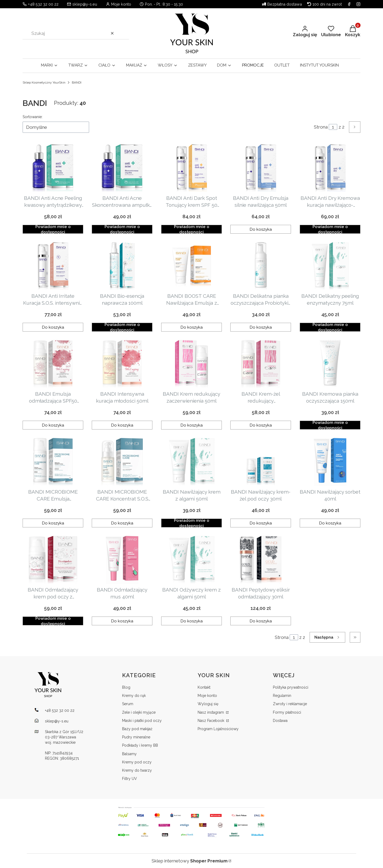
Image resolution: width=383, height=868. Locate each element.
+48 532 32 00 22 (43, 4)
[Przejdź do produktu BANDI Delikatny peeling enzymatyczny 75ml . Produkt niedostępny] (330, 266)
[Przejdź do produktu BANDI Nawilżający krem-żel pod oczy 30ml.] (261, 462)
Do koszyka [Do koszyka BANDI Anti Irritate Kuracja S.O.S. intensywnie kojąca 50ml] (53, 327)
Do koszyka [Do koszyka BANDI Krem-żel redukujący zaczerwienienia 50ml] (261, 425)
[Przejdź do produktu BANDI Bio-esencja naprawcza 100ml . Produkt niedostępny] (122, 266)
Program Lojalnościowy (218, 729)
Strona (321, 127)
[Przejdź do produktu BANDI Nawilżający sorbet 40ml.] (330, 462)
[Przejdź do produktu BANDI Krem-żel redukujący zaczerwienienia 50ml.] (261, 364)
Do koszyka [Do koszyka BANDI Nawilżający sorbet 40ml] (330, 523)
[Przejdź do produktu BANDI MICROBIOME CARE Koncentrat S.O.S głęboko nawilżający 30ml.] (122, 462)
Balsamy (129, 754)
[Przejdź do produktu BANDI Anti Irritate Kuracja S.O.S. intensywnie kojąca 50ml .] (53, 266)
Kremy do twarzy (137, 770)
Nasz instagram (211, 712)
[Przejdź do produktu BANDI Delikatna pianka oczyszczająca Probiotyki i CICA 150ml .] (261, 266)
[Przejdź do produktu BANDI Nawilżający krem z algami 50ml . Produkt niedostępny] (191, 462)
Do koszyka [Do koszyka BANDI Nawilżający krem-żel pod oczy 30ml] (261, 523)
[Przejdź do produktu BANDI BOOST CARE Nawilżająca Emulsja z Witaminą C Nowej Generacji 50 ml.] (191, 266)
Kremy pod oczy (137, 762)
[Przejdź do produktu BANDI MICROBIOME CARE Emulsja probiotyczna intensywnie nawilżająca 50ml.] (53, 462)
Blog (126, 687)
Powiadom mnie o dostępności (53, 229)
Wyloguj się (208, 704)
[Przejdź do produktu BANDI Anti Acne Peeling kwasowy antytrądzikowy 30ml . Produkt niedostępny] (53, 168)
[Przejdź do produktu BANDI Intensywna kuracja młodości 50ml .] (122, 364)
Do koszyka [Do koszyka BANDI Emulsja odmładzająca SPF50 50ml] (53, 425)
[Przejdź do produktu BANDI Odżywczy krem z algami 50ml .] (191, 560)
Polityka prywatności (291, 687)
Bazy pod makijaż (137, 729)
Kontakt (204, 687)
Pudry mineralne (136, 737)
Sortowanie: (33, 117)
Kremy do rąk (134, 696)
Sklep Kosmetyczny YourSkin (44, 82)
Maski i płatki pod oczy (142, 721)
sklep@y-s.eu (85, 4)
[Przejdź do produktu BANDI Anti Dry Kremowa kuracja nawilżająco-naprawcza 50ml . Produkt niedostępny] (330, 168)
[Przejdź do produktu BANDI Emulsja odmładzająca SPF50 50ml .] (53, 364)
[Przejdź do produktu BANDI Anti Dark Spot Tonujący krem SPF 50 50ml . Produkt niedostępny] (191, 168)
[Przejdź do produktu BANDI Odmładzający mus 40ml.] (122, 560)
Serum (128, 704)
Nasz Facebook (211, 721)
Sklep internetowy (190, 861)
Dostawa (280, 721)
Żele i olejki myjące (139, 712)
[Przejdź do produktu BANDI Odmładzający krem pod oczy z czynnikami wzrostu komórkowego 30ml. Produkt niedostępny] (53, 560)
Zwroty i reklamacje (290, 704)
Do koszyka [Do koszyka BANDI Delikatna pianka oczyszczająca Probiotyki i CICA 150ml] (261, 327)
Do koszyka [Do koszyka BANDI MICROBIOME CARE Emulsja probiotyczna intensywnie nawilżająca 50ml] (53, 523)
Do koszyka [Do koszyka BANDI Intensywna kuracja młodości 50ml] (122, 425)
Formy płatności (287, 712)
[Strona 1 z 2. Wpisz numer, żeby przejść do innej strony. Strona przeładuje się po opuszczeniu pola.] (333, 127)
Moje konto (207, 696)
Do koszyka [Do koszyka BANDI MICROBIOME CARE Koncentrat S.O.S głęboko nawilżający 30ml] (122, 523)
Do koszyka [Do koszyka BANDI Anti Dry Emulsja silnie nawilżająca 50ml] (261, 229)
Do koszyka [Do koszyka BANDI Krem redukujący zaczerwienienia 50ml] (191, 425)
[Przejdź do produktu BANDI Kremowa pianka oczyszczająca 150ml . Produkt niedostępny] (330, 364)
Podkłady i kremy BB (140, 745)
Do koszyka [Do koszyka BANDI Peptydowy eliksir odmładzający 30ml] (261, 621)
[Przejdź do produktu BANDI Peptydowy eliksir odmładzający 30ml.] (261, 560)
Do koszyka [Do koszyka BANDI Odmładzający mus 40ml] (122, 621)
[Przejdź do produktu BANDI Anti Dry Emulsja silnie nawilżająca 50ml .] (261, 168)
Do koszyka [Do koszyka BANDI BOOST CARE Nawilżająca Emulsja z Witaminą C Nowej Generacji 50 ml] (191, 327)
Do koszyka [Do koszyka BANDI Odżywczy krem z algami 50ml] (191, 621)
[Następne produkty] (327, 637)
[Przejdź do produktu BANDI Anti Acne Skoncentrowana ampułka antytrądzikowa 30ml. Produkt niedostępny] (122, 168)
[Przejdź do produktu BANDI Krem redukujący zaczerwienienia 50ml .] (191, 364)
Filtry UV (130, 779)
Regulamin (282, 696)
